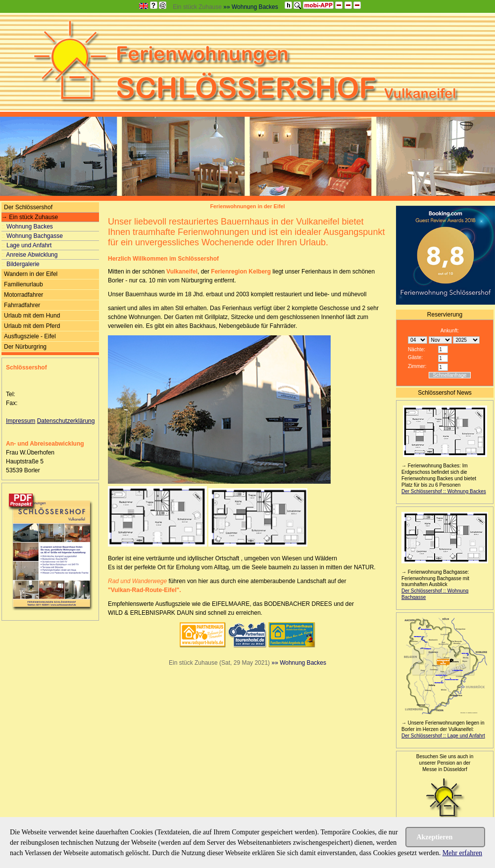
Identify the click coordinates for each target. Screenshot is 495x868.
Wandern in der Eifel (31, 274)
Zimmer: (417, 366)
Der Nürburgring (25, 347)
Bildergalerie (21, 264)
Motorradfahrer (24, 295)
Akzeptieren (434, 837)
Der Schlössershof (28, 207)
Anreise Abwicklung (29, 255)
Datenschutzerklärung (66, 421)
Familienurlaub (24, 284)
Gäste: (415, 357)
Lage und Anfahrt (26, 245)
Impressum (21, 421)
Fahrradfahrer (22, 305)
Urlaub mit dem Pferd (32, 326)
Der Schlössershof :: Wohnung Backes (444, 491)
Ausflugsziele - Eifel (30, 336)
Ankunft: (450, 331)
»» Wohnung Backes (251, 7)
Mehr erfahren (462, 853)
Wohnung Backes (27, 227)
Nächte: (417, 349)
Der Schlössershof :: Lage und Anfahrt (443, 736)
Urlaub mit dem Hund (32, 316)
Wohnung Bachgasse (32, 236)
